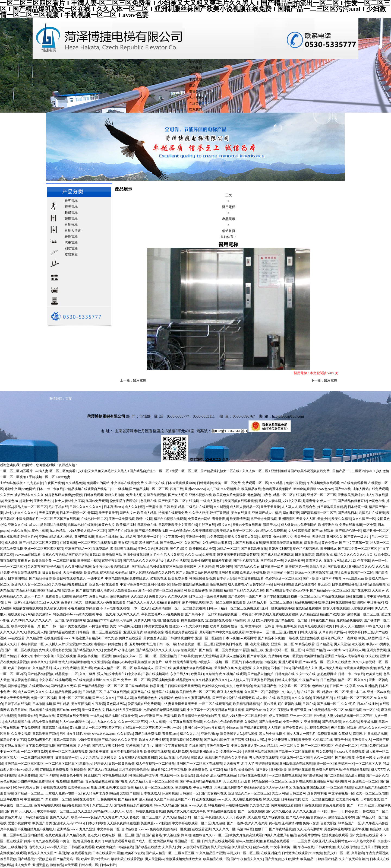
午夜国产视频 (54, 483)
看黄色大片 (106, 525)
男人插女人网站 (55, 608)
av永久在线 (19, 531)
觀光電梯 (71, 207)
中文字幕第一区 (173, 537)
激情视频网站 (120, 596)
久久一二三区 (324, 758)
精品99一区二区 (333, 692)
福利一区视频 (180, 829)
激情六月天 (318, 567)
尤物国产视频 (130, 793)
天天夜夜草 (232, 764)
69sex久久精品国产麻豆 (171, 805)
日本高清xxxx (113, 507)
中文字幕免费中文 (133, 584)
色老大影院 (328, 823)
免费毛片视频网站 (329, 770)
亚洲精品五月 (322, 698)
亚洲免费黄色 (198, 770)
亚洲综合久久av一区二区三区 (249, 793)
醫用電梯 (71, 219)
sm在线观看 (16, 638)
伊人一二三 (328, 501)
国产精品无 (324, 644)
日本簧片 (263, 770)
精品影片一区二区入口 (283, 746)
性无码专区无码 (185, 662)
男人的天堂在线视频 (264, 758)
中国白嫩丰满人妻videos (248, 746)
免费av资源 (311, 823)
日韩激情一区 (189, 793)
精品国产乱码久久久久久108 (244, 590)
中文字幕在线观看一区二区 (191, 823)
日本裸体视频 (10, 537)
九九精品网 (128, 537)
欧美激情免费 (42, 561)
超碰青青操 (311, 501)
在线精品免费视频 (308, 608)
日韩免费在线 (285, 674)
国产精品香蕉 (332, 722)
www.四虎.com (354, 578)
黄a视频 (75, 728)
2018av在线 (167, 758)
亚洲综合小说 (195, 537)
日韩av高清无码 (64, 740)
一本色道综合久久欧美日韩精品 (192, 531)
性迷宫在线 (207, 525)
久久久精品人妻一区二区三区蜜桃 (153, 781)
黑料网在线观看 (194, 602)
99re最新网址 (230, 489)
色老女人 (94, 835)
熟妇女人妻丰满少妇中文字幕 (280, 501)
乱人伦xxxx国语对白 (74, 722)
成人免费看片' (238, 584)
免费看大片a (158, 596)
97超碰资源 (243, 668)
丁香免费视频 (31, 728)
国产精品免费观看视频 (152, 531)
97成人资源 (271, 799)
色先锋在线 (149, 501)
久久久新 (170, 817)
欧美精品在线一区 (216, 859)
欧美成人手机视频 (253, 573)
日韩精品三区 (92, 692)
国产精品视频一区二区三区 (149, 489)
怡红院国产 (189, 650)
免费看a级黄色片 (40, 740)
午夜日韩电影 (203, 787)
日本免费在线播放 (345, 584)
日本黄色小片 (248, 614)
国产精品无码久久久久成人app (158, 650)
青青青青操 (220, 519)
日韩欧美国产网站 (45, 734)
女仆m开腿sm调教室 (217, 543)
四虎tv (361, 602)
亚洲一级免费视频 (122, 519)
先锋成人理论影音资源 (55, 650)
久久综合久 (139, 596)
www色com (325, 489)
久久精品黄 (34, 638)
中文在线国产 (34, 799)
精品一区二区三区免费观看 (240, 608)
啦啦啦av (100, 644)
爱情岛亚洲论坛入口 (204, 752)
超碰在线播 (354, 596)
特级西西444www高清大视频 (74, 614)
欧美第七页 (374, 674)
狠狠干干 (261, 829)
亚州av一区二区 (301, 716)
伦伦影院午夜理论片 (124, 501)
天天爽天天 (27, 811)
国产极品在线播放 (148, 847)
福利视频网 (343, 781)
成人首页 (254, 817)
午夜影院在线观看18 (26, 573)
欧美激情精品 (313, 656)
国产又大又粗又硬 (279, 811)
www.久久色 (198, 805)
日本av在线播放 (107, 537)
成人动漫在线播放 (223, 775)
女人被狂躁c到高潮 (177, 835)
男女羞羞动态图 (155, 638)
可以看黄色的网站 (24, 680)
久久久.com (193, 555)
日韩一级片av (14, 602)
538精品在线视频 (225, 614)
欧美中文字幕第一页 (26, 626)
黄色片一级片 (162, 662)
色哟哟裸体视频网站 (277, 489)
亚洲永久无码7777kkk (69, 823)
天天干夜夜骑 (236, 817)
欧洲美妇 (197, 674)
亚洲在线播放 (206, 799)
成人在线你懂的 (348, 847)
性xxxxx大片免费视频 (349, 752)
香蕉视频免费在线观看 (181, 632)
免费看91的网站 (98, 483)
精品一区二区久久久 (352, 680)
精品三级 (257, 650)
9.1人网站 (259, 740)
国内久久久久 (60, 817)
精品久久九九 (190, 734)
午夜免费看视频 (377, 853)
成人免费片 (23, 865)
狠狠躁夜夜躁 (154, 632)
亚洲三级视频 (84, 537)
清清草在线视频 (163, 692)
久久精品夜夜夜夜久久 (212, 680)
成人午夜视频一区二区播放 (155, 764)
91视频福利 (216, 805)
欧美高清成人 (144, 668)
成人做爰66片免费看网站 (299, 525)
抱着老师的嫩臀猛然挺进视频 (165, 710)
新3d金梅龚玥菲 (305, 489)
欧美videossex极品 (84, 817)
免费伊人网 (142, 620)
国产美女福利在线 (214, 793)
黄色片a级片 (179, 549)
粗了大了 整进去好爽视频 (260, 764)
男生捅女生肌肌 (71, 734)
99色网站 (29, 489)
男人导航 (84, 746)
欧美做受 (188, 775)
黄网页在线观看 (130, 638)
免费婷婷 (275, 656)
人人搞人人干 (239, 680)
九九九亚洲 (87, 829)
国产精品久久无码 (64, 686)
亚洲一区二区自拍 (208, 638)
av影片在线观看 (300, 781)
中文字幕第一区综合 (260, 626)
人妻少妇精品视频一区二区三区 (350, 716)
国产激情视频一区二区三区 (360, 614)
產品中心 (195, 86)
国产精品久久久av (247, 567)
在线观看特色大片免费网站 (154, 698)
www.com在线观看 (28, 555)
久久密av (6, 495)
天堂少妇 (324, 519)
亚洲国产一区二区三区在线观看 (199, 764)
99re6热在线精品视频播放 (190, 584)
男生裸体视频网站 (337, 829)
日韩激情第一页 (67, 758)
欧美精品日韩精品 (246, 704)
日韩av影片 (108, 865)
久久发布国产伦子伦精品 (45, 567)
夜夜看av (24, 561)
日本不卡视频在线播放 (127, 752)
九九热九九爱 (260, 805)
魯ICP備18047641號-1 (229, 431)
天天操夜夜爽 (224, 668)
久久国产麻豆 (163, 799)
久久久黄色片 (108, 817)
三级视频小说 (18, 847)
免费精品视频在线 (349, 620)
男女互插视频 (81, 704)
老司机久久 (37, 847)
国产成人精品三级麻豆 (277, 555)
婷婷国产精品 (328, 859)
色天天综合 (244, 686)
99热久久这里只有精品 (280, 835)
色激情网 (180, 590)
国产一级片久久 (377, 775)
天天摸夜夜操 (49, 513)
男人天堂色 (342, 644)
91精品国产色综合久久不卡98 (226, 758)
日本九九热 (109, 638)
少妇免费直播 (87, 740)
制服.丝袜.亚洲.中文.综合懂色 (112, 787)
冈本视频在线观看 (115, 775)
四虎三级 (176, 489)
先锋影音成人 (58, 662)
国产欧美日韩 (168, 501)
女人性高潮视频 (299, 531)
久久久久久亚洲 (304, 811)
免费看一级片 (366, 758)
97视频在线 (159, 578)
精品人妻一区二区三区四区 (154, 787)
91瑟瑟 (244, 650)
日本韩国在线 (18, 578)
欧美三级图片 (368, 638)
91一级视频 (120, 489)
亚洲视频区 (286, 519)
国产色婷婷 (236, 596)
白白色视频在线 (193, 620)
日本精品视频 (377, 734)
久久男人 (169, 847)
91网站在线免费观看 (252, 775)
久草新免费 (214, 674)
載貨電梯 (71, 213)
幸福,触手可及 (286, 626)
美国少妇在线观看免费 (75, 853)
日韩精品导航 (291, 799)
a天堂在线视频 (65, 656)
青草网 (92, 513)
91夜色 (267, 495)
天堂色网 (319, 537)
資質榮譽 (195, 92)
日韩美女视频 (325, 847)
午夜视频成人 (215, 817)
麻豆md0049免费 (68, 710)
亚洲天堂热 (40, 865)
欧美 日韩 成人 (336, 626)
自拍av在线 (261, 847)
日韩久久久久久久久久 (86, 507)
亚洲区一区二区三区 (322, 495)
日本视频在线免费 (42, 710)
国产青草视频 (257, 656)
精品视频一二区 (67, 674)
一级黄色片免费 (215, 596)
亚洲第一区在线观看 (104, 584)
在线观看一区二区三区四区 (142, 728)
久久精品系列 (42, 668)
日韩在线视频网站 (155, 674)
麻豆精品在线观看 (276, 841)
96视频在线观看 (235, 674)
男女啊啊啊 (224, 567)
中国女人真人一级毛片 (299, 734)
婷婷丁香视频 (220, 513)
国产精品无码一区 (66, 859)
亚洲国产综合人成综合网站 (344, 656)
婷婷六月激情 (115, 495)
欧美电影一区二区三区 (118, 835)
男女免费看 (324, 752)
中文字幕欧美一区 (283, 847)
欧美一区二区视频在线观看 (226, 602)
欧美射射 (216, 590)
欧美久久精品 (341, 519)
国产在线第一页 (272, 561)
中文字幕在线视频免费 (127, 483)
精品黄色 (230, 770)
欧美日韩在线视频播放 (339, 602)
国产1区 (87, 668)
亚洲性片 (290, 632)
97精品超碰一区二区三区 (270, 781)
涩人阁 (102, 674)
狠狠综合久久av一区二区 (131, 656)
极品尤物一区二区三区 (31, 507)
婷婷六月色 (29, 537)
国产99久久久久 (104, 698)
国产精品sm (140, 567)
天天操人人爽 (306, 519)
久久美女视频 (21, 734)
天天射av (378, 590)
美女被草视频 (87, 656)
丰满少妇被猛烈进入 (138, 555)
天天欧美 (230, 781)
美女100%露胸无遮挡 (125, 626)
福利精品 (106, 573)
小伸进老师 (126, 650)
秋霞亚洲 (156, 686)
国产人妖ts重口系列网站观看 (197, 573)
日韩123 (95, 555)
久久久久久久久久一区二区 (45, 620)
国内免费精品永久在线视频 (133, 805)
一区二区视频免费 (34, 752)
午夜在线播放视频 (356, 770)
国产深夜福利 (241, 740)
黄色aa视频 (8, 781)
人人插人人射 (55, 644)
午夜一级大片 (106, 614)
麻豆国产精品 (316, 650)
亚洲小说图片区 (159, 584)
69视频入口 (206, 662)
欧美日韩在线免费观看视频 (146, 811)
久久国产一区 (254, 692)
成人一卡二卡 (34, 596)
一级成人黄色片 (212, 501)
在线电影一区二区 (94, 519)
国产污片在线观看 (121, 531)
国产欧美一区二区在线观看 (295, 752)
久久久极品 (351, 722)
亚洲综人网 (357, 650)
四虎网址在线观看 (311, 626)
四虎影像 (322, 555)
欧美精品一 (308, 859)
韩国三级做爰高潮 (202, 578)
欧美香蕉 (305, 740)
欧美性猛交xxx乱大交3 (218, 686)
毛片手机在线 (58, 507)
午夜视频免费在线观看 (323, 483)
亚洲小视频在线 (200, 495)
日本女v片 (25, 656)
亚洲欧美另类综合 (351, 495)
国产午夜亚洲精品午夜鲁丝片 (201, 781)
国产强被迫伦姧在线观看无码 (234, 698)
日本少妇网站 (96, 823)
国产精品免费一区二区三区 (358, 549)
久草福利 (358, 853)
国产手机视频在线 (246, 561)
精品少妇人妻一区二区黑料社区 (245, 716)
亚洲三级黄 (298, 710)
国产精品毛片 (128, 799)
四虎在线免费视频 (148, 734)
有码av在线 (13, 746)
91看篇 (118, 853)
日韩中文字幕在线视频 (171, 746)
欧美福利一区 (344, 764)
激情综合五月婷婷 (341, 817)
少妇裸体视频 (27, 781)
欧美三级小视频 (89, 561)
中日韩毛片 (375, 602)
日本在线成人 (150, 793)
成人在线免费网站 (66, 668)
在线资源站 (100, 549)
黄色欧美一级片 (149, 537)
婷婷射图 (92, 608)
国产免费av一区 (171, 543)
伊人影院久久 (241, 847)
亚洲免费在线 (27, 775)
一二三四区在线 (65, 561)
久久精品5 (277, 483)
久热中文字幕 (366, 841)
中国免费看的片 (27, 519)
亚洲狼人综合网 (121, 620)
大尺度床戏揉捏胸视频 (360, 668)
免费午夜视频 (295, 483)
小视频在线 (76, 608)
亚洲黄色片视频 (262, 680)
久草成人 (345, 734)
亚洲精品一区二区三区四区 (24, 764)
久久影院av (125, 734)
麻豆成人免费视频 (230, 692)
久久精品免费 (75, 483)
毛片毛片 (147, 746)
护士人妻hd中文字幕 (70, 501)
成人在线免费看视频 (247, 799)
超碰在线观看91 (84, 799)
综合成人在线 (354, 775)
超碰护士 (26, 501)
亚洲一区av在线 (378, 692)
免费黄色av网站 (199, 519)
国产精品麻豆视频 (253, 728)
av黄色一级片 (69, 841)
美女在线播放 (241, 513)
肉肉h (99, 841)
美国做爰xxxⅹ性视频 (155, 823)
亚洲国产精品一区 (78, 549)
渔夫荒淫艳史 (260, 644)
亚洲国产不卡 (184, 799)
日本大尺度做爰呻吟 (181, 483)
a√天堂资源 (154, 507)
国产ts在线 (274, 590)
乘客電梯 (71, 201)
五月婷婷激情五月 (142, 644)
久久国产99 (193, 543)
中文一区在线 (10, 752)
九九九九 (293, 692)
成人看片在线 (266, 698)
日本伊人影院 (226, 578)
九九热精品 (58, 531)
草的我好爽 (291, 513)
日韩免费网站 (107, 799)
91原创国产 (92, 775)
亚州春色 (87, 841)
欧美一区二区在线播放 (318, 799)
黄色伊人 (320, 817)
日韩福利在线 (283, 584)
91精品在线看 (305, 644)
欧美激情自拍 (106, 847)
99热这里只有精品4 (86, 638)
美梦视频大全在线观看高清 (193, 668)
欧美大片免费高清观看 (246, 835)
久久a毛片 (348, 704)
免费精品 (77, 781)
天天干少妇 (302, 537)
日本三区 (195, 596)
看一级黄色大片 (93, 710)
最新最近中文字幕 (13, 740)
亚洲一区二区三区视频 (75, 698)
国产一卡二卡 (357, 805)
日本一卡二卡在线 (50, 489)
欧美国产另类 (42, 823)
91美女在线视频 (76, 626)
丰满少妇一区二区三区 (243, 853)
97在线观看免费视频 (54, 770)
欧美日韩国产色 (265, 686)
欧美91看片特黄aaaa (95, 859)
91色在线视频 (311, 805)
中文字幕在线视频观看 (55, 680)
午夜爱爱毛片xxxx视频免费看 (162, 614)
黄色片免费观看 (334, 805)
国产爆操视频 (312, 775)
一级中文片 (96, 578)
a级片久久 (224, 525)
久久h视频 (221, 507)
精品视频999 (185, 680)
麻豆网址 (359, 734)
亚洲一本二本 (356, 692)
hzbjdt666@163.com (288, 416)
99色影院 (239, 620)
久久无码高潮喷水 (310, 829)
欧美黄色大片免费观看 (229, 495)
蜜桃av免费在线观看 (247, 525)
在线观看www (39, 686)
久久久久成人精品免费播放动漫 (58, 692)
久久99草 (18, 620)
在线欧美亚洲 (55, 835)
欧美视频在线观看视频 (241, 501)
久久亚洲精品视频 (78, 567)
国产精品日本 (348, 513)
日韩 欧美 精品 (174, 507)
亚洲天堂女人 (361, 740)
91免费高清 (215, 537)
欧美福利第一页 (297, 567)
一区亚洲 (105, 656)
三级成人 (197, 758)
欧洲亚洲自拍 (328, 525)
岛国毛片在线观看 (372, 513)
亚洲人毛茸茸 (288, 662)
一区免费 (370, 525)
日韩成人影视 (308, 632)
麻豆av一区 (303, 573)
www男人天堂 (57, 847)
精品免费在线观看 (45, 722)
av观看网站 (248, 638)
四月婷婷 (202, 775)
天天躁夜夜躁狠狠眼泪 (123, 823)
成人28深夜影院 (273, 817)
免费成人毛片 (136, 495)
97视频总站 (44, 859)
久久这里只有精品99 (92, 811)
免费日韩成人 (99, 596)
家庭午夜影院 (111, 561)
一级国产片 (254, 596)
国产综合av (253, 710)
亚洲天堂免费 (133, 632)
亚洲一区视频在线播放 (278, 608)
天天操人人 (116, 811)
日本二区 (216, 770)
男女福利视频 (128, 543)
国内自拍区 (36, 835)
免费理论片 (46, 781)
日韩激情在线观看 (295, 853)
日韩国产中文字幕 (343, 686)
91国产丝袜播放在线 (247, 543)
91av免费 (316, 853)
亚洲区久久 (335, 537)
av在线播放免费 (237, 805)
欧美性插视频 (201, 561)
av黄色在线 (377, 501)
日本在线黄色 (253, 662)
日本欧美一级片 (272, 567)
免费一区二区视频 (44, 698)
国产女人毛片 (178, 495)
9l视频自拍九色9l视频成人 (37, 829)
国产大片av (127, 513)
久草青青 (326, 632)
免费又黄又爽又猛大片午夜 (186, 811)
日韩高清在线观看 (36, 817)
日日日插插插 (52, 573)
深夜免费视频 (157, 495)
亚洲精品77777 (98, 620)
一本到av (97, 716)
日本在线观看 (102, 853)
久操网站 (251, 722)
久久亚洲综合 (100, 662)
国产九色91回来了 (217, 740)
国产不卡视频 (49, 775)
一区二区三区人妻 (368, 764)
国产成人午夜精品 (299, 817)
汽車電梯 (71, 243)
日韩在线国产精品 (322, 620)
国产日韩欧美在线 (254, 549)
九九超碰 (219, 823)
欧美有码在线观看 (301, 770)
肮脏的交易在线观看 (27, 608)
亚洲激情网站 (323, 781)
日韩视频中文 (275, 692)
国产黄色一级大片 (357, 537)
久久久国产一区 (364, 519)
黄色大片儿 (13, 817)
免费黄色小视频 (71, 775)
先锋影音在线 (27, 716)
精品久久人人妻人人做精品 (147, 602)
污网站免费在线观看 (374, 746)
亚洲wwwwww (195, 489)
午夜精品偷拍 (309, 680)
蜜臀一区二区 (162, 590)
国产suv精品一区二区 (315, 662)
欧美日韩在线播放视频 (228, 710)
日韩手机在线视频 (18, 704)
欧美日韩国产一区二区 (357, 573)
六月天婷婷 (206, 567)
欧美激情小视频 (347, 799)
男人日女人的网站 (260, 620)
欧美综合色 (307, 507)
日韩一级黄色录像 (121, 764)
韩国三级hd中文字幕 (144, 775)
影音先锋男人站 (232, 734)
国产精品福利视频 (40, 674)
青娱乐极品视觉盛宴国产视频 (106, 781)
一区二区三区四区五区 (62, 764)
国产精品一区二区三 (29, 793)
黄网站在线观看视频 (286, 805)
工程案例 (195, 80)
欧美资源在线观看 (157, 752)
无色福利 (254, 495)
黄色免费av (329, 543)
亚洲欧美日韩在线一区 (232, 644)
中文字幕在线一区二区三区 (56, 811)
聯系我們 (195, 110)
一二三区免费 (301, 841)
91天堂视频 (169, 716)
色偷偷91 (67, 602)
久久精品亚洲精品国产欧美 (320, 614)
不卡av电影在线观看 (115, 608)
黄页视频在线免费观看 (73, 716)
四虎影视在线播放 (123, 549)
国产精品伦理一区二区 (291, 620)
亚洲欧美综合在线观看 (296, 764)
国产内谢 (11, 811)
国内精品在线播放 (62, 632)
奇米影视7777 (283, 537)
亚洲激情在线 (310, 638)
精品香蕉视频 (71, 805)
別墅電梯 (71, 249)
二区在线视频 (189, 501)
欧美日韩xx (329, 549)
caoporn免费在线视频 (154, 829)
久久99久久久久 (128, 614)
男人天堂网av (155, 859)
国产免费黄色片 (294, 728)
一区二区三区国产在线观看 (60, 519)
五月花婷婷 (127, 770)
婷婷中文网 (13, 489)
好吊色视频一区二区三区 (196, 644)
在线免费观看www (57, 638)
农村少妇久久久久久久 (21, 513)
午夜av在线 (306, 847)
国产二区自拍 (333, 775)
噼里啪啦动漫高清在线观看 (283, 543)
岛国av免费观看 (97, 501)
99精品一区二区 (228, 549)
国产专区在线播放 (276, 596)
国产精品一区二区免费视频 (219, 650)
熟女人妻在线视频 (336, 608)
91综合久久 (374, 626)
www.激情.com (337, 650)
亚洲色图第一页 (218, 746)
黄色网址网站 (116, 704)
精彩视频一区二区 (58, 799)
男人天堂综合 (220, 847)
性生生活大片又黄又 (169, 555)
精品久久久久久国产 (42, 853)
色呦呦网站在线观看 (259, 752)
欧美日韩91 (19, 710)
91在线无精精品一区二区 (326, 710)
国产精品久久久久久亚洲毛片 (144, 561)
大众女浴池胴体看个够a (231, 787)
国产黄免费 (273, 859)
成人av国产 (26, 692)
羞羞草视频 (8, 859)
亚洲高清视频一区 (165, 608)
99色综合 (143, 770)
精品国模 (251, 734)
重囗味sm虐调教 (137, 686)
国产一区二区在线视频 (21, 650)
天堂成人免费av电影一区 (63, 793)
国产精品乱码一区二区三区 (330, 590)
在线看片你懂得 (309, 835)
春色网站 (174, 602)
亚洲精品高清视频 (373, 584)
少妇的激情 (291, 859)
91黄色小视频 (38, 531)
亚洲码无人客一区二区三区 (31, 584)
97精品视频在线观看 (222, 811)
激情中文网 (144, 519)
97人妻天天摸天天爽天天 (179, 704)
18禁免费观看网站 (118, 841)
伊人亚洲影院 (279, 716)
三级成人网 (125, 698)
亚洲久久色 (146, 549)
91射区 (268, 710)
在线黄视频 (68, 543)
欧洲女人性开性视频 (154, 740)
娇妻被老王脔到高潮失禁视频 (238, 555)
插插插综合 (246, 770)
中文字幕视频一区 (341, 793)
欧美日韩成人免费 (202, 549)
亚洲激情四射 (291, 823)
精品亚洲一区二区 (376, 531)
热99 (87, 734)
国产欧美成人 (337, 567)
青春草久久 (39, 662)
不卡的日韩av (280, 668)
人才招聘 (195, 98)
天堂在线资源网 (362, 608)
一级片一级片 (173, 728)
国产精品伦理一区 (348, 531)
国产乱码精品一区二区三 (319, 513)
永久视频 (358, 644)
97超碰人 (100, 764)
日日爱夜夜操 (222, 561)
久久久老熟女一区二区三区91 (141, 817)
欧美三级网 (188, 567)
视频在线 (63, 781)
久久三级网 (87, 674)
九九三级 (213, 489)
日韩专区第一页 (261, 584)
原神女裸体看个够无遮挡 (313, 584)
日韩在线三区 (89, 865)
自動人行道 (73, 231)
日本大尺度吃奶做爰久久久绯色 (152, 573)
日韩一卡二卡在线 (351, 674)
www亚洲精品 (367, 686)
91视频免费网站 (318, 728)
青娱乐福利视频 (280, 549)
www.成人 (224, 799)
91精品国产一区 (349, 823)
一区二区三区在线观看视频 (97, 543)
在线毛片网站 (333, 561)
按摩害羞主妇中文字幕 (125, 674)
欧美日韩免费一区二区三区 (196, 692)
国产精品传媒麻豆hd (352, 501)
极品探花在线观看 (344, 728)
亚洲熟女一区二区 (365, 781)
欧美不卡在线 (134, 853)
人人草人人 (290, 507)
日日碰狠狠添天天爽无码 (182, 686)
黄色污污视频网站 (306, 549)
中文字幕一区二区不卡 (294, 686)
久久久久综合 (301, 698)
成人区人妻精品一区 (244, 507)
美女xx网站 (280, 793)
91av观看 (244, 781)
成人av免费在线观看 (111, 602)
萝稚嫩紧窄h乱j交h (326, 573)
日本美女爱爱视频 (155, 626)
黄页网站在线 (141, 692)
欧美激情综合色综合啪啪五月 (199, 716)
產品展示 (229, 219)
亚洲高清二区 (35, 602)
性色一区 (237, 626)
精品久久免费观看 (273, 531)
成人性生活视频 (178, 561)
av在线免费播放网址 (87, 680)
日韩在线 (309, 704)
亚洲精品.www (67, 829)
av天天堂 (53, 602)
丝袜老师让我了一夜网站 (339, 638)
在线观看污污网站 (21, 614)
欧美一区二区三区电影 (372, 793)
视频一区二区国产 (228, 662)
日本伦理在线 (370, 799)
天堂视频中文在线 (79, 644)
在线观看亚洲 (201, 829)
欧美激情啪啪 (79, 662)
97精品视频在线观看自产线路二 (87, 489)
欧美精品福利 (126, 525)
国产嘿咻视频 (66, 746)
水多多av (121, 573)
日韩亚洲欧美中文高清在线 (178, 525)
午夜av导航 (268, 704)
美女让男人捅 (37, 632)
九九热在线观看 (47, 841)
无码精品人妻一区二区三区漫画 (270, 602)
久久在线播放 (341, 662)
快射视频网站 (76, 620)
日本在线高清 (305, 555)
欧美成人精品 (147, 513)
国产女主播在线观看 (364, 835)
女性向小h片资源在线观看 (111, 567)
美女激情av (44, 614)
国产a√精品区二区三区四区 (39, 543)
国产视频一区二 (328, 704)
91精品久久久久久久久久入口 (352, 555)
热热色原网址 (327, 674)
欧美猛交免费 (178, 578)
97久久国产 (112, 680)
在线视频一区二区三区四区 (353, 698)
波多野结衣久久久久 (29, 495)
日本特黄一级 (358, 507)
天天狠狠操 (356, 626)
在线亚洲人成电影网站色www (333, 841)
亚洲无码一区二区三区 (296, 758)
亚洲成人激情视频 (233, 656)
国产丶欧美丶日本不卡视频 (322, 578)
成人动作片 (105, 590)
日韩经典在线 (147, 525)
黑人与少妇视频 (270, 734)
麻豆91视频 (170, 793)
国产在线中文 (361, 590)
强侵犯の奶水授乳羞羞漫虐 (131, 662)
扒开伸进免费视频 (264, 519)
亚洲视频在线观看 (335, 835)
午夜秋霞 (99, 704)
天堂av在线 (47, 716)
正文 (229, 195)
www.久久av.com (104, 734)
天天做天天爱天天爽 (15, 698)
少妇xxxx (232, 728)
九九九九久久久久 (104, 722)
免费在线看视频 (351, 525)
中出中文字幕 (44, 656)
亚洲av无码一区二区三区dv (285, 650)
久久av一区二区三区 (133, 722)
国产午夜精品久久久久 (247, 859)
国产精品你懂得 (40, 578)
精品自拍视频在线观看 (170, 519)
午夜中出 (364, 561)
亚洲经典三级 (228, 573)
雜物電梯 (71, 237)
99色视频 (270, 662)
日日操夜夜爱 (348, 811)
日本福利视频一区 (31, 644)
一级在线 (292, 638)
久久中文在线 (306, 674)
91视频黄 (265, 537)
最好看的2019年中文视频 (169, 770)
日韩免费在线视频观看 (218, 841)
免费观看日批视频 (58, 596)
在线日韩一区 (311, 692)
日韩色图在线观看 (81, 847)
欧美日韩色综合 (19, 668)
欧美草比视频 (220, 626)
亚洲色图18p (210, 734)
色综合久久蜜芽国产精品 (193, 698)
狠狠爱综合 (78, 770)
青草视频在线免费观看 (186, 740)
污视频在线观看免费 (173, 513)
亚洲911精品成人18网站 (56, 537)
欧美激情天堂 (239, 519)
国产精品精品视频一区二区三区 (101, 686)
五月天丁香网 (371, 847)
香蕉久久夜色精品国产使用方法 (65, 555)
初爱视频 (133, 746)
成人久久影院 (134, 507)
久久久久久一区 (224, 829)
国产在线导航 (86, 590)
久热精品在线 (323, 740)
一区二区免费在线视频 (285, 775)
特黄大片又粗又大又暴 (241, 537)
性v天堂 (320, 716)
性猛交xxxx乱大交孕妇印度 (189, 626)
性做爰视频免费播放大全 (184, 859)
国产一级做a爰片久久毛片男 (247, 823)
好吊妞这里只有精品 (332, 507)
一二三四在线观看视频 (37, 758)
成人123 (350, 561)
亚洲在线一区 (194, 728)
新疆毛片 (86, 764)
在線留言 (195, 104)
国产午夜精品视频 (282, 829)
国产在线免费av (270, 722)
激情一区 (145, 590)
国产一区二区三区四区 (317, 746)
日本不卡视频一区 (73, 513)
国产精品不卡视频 (271, 638)
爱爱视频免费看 (163, 680)
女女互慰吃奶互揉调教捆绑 (138, 758)
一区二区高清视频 (340, 787)
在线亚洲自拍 (271, 853)
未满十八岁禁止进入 (97, 805)
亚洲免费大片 (43, 501)
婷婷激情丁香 (118, 644)
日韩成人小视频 (286, 680)
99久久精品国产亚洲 (211, 853)
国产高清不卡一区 (198, 614)
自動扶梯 (71, 225)
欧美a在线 (91, 573)
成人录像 (11, 543)
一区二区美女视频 (193, 608)
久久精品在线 (76, 835)
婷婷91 (29, 841)
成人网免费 (180, 752)
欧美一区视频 (85, 602)
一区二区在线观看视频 (215, 704)
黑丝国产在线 (149, 543)
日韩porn (213, 608)
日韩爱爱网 (298, 793)
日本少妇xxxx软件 (296, 590)
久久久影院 (261, 668)
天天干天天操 (270, 507)
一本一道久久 (141, 608)
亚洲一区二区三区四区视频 (44, 549)
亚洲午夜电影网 (11, 799)
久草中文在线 (155, 483)
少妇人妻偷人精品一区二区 (87, 531)
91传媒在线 (125, 847)
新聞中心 (195, 74)
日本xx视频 (231, 638)
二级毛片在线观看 (199, 507)
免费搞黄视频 (327, 734)
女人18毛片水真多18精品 (100, 793)
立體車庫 (71, 255)
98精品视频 (354, 710)
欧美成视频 (369, 722)
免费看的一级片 (232, 752)
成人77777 (378, 770)
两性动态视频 (18, 686)
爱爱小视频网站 (19, 823)
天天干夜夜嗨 (73, 573)
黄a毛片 (274, 823)
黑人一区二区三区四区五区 (102, 728)
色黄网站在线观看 (47, 805)
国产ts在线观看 (323, 531)
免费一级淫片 (293, 722)
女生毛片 (110, 650)
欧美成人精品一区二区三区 (113, 668)
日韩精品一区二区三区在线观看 (99, 632)
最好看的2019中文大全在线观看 (222, 632)
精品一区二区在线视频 (289, 495)
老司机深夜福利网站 (164, 567)
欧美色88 (11, 501)
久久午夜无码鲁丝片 (354, 859)
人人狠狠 (274, 728)
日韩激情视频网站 (181, 638)
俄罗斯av (68, 590)
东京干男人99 (180, 674)
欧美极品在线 (251, 489)
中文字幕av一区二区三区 (264, 632)
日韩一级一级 (166, 644)
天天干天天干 (108, 513)
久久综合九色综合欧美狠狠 (223, 722)
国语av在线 (163, 668)
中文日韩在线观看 (251, 578)
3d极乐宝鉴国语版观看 (310, 787)
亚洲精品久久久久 (361, 567)
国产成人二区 (142, 841)
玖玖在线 (372, 656)
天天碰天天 (109, 758)
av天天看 (71, 865)
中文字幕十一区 (198, 710)
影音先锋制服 (317, 793)
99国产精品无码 (49, 590)
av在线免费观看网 (354, 483)
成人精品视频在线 (18, 722)
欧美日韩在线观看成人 (70, 578)
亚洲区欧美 (279, 770)
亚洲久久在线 (18, 525)
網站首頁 (195, 62)
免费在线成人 (139, 578)
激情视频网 (218, 584)
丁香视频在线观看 (53, 787)
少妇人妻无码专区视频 (193, 847)
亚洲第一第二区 (282, 644)
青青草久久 (314, 561)
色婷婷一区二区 (346, 746)
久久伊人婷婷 (199, 513)
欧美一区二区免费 (228, 483)
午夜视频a (281, 710)
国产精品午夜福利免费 (108, 746)
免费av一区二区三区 (136, 680)
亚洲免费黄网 (376, 650)
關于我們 (195, 68)
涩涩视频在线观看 (218, 620)
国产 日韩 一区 (53, 626)
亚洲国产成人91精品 (267, 513)
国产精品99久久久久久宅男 (118, 740)
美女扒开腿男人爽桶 (282, 740)
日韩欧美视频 (187, 656)
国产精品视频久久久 (87, 650)
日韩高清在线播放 (55, 728)
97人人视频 (157, 722)
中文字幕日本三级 (361, 632)
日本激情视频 (42, 704)
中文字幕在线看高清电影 (184, 722)
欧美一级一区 (323, 764)
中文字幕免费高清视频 (39, 746)
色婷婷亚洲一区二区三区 (283, 578)
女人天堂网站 (208, 656)
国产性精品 (61, 704)
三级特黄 (162, 549)
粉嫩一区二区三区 (304, 596)
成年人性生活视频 (249, 841)
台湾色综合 (130, 829)
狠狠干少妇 (342, 740)
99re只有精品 (215, 728)
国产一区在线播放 (251, 811)
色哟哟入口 (320, 686)
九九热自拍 (35, 483)
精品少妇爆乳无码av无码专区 (271, 787)
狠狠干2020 (271, 525)
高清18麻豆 (245, 829)
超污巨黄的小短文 (280, 573)
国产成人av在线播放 (103, 770)
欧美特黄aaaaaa (79, 787)
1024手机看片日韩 (26, 787)
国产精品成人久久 (305, 668)
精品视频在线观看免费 (121, 716)
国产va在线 (343, 489)
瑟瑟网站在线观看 (53, 525)
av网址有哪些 (99, 626)
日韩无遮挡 (205, 483)
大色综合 (183, 758)
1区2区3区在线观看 (166, 620)
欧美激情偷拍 (198, 590)
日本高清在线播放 (331, 596)
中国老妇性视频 (116, 578)
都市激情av (312, 543)
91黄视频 (209, 555)
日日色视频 (328, 680)
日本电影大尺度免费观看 (124, 710)
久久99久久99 (178, 596)
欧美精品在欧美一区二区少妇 (238, 531)
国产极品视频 (345, 758)
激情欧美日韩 (99, 752)
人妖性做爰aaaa (126, 590)
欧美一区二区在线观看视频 (68, 752)
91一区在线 (371, 710)
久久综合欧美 (294, 561)
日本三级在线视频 (116, 692)
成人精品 (146, 799)
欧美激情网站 (112, 555)
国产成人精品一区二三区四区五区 (170, 853)
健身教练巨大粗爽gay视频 (64, 495)
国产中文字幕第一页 (354, 543)
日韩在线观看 (94, 495)
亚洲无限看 (312, 722)
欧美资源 (284, 698)
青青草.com (170, 734)
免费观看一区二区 (255, 483)
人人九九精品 (89, 758)
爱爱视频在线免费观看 (144, 704)
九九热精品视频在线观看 (70, 584)
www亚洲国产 (149, 716)
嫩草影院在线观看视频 (127, 859)
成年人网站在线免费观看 (370, 489)
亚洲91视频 (360, 829)
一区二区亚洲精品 (163, 656)
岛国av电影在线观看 (82, 525)
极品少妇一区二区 (191, 817)
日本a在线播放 (368, 704)
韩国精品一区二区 (187, 841)
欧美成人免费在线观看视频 (279, 614)
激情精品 (56, 865)
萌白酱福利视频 (289, 704)
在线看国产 (197, 746)
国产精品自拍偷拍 (260, 674)
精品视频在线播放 (308, 602)
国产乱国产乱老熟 (149, 835)
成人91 (34, 525)
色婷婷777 (80, 596)
